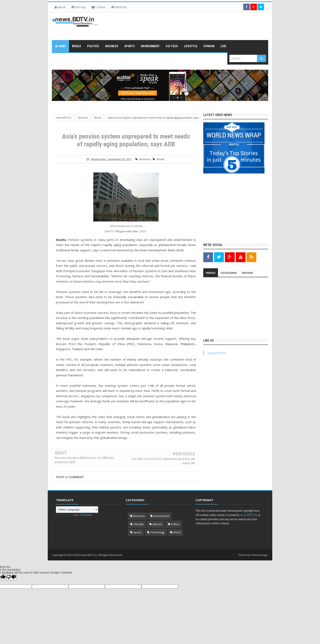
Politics (175, 524)
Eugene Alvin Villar (128, 231)
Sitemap (79, 7)
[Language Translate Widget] (77, 510)
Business (145, 159)
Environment (161, 516)
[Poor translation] (11, 577)
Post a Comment (70, 477)
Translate (82, 515)
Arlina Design (259, 555)
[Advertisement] (194, 26)
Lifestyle (138, 524)
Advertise (119, 7)
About (60, 7)
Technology (157, 532)
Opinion (157, 524)
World (160, 159)
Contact (99, 7)
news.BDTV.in (217, 353)
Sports (137, 532)
